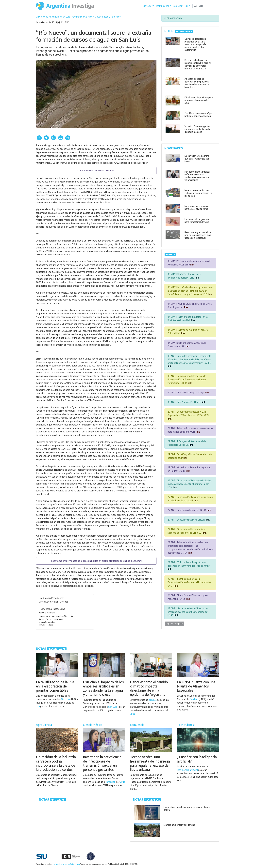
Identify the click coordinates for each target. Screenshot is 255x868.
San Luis (66, 699)
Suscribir (178, 6)
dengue (153, 700)
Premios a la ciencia (104, 171)
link (192, 265)
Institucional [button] (163, 6)
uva (38, 706)
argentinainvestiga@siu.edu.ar (66, 864)
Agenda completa (175, 624)
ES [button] (187, 6)
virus (133, 714)
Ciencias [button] (147, 6)
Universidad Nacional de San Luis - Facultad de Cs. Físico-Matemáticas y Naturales (78, 17)
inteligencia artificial (187, 770)
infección (111, 782)
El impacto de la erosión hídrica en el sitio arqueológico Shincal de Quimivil (104, 561)
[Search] (205, 6)
